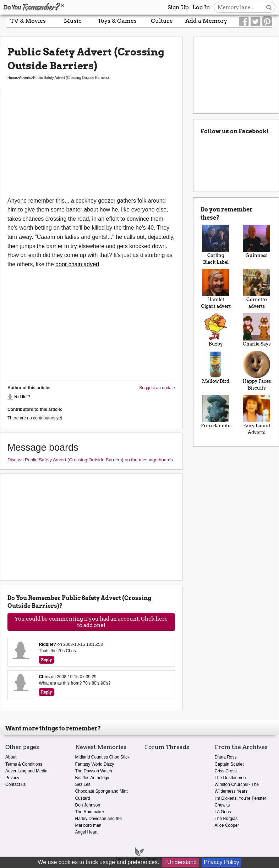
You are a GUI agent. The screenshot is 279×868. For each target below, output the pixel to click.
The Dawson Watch (94, 771)
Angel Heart (86, 832)
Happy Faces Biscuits (256, 371)
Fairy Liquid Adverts (256, 415)
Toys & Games (117, 21)
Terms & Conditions (24, 764)
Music (73, 21)
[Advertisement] (91, 143)
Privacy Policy (221, 862)
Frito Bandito (216, 411)
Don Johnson (88, 805)
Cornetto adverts (256, 289)
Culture (162, 21)
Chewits (222, 805)
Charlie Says (256, 330)
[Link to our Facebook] (244, 22)
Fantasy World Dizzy (95, 764)
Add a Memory (206, 21)
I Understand (180, 862)
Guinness (256, 241)
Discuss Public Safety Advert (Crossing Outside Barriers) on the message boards (90, 460)
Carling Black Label (216, 245)
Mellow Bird (216, 367)
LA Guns (223, 812)
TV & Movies (28, 21)
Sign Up (178, 7)
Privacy (12, 778)
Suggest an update (157, 388)
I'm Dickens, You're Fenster (240, 798)
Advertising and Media (26, 771)
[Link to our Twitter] (255, 22)
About (11, 757)
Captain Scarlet (229, 764)
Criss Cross (226, 771)
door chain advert (77, 264)
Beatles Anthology (92, 778)
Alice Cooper (227, 825)
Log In (201, 7)
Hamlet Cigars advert (216, 289)
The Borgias (226, 819)
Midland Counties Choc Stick (102, 757)
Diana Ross (226, 757)
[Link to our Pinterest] (267, 22)
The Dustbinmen (230, 778)
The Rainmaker (90, 812)
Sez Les (83, 784)
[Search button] (269, 7)
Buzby (216, 330)
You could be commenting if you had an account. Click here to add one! (91, 622)
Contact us (15, 784)
